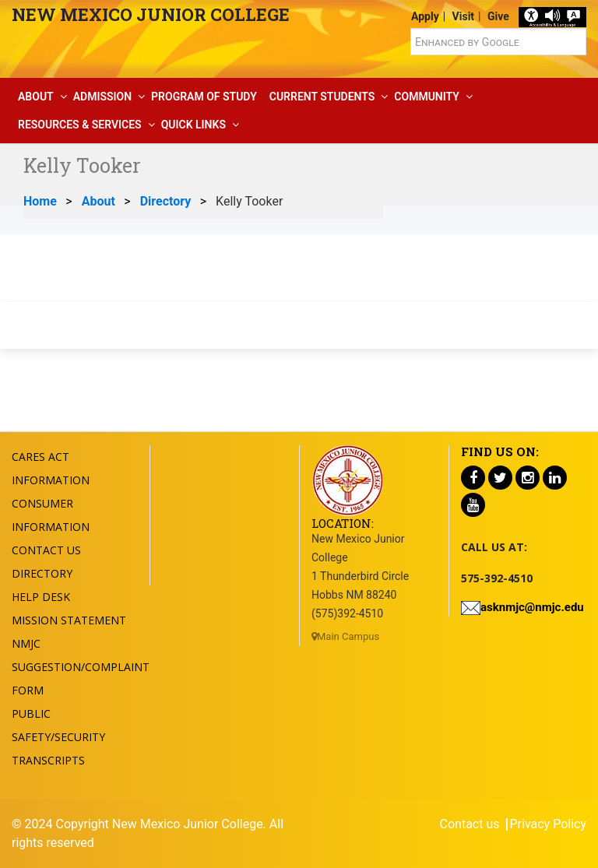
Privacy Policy (549, 824)
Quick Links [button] (193, 125)
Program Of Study (204, 97)
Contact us (470, 824)
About (98, 201)
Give (498, 16)
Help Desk (41, 597)
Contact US (46, 550)
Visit (464, 16)
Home (40, 201)
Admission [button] (102, 97)
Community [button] (427, 97)
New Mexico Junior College (151, 14)
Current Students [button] (322, 97)
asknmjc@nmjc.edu (532, 607)
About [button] (36, 97)
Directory (166, 201)
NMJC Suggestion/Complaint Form (81, 667)
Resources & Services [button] (80, 125)
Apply (425, 16)
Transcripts (48, 760)
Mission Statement (69, 620)
